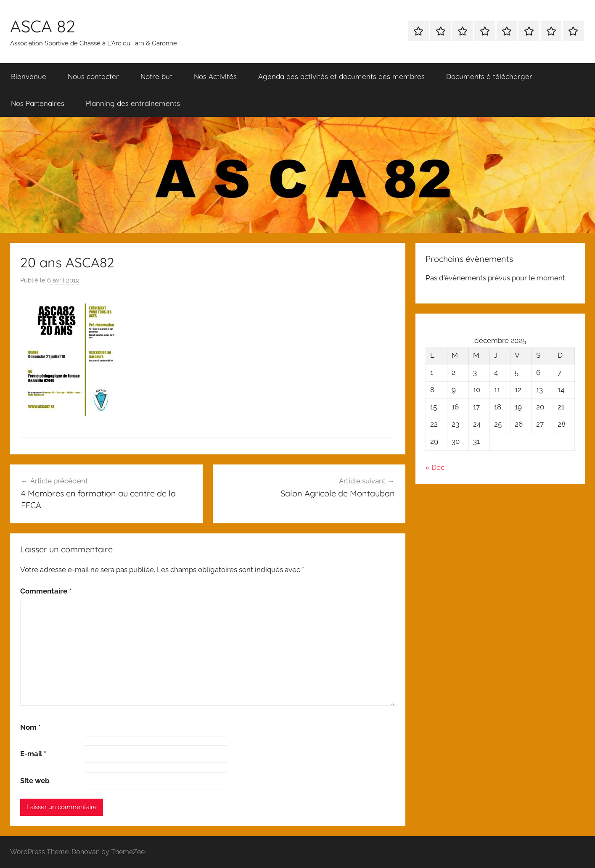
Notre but (156, 76)
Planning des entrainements (133, 103)
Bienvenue (29, 76)
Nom (30, 727)
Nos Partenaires (38, 103)
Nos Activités (215, 76)
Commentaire (46, 591)
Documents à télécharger (489, 76)
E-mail (33, 754)
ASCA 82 (43, 26)
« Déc (435, 467)
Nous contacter (93, 76)
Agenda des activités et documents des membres (341, 76)
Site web (35, 781)
